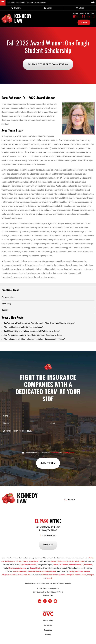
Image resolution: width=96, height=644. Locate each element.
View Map (48, 545)
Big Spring (76, 561)
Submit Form (48, 463)
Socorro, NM (26, 575)
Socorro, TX (79, 565)
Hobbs (82, 561)
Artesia (84, 575)
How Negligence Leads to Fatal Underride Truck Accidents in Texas (33, 335)
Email (48, 8)
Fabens (25, 561)
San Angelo (6, 561)
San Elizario (88, 565)
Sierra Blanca (33, 561)
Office (80, 8)
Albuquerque (6, 575)
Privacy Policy (69, 453)
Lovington (91, 575)
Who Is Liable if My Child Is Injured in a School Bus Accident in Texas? (34, 339)
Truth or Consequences (57, 575)
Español (84, 22)
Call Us (16, 8)
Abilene (91, 558)
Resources (48, 630)
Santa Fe (87, 571)
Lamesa (23, 568)
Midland (53, 561)
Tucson (15, 571)
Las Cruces (79, 571)
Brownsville (32, 565)
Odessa (60, 561)
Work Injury (6, 304)
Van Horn (19, 561)
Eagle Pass (24, 565)
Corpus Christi (35, 568)
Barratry (5, 310)
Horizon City (67, 561)
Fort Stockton (63, 565)
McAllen (11, 568)
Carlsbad (44, 575)
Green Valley (23, 571)
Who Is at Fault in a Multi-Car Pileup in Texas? (23, 327)
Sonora (55, 565)
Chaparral (53, 571)
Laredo (17, 568)
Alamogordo (70, 575)
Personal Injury (8, 297)
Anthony (72, 565)
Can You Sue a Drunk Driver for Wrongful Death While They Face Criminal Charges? (39, 323)
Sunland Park (16, 575)
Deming (72, 571)
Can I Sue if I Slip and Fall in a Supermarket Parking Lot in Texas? (32, 331)
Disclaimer (54, 453)
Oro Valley (45, 571)
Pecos (13, 561)
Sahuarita (31, 571)
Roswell (49, 578)
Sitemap (48, 635)
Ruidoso (78, 575)
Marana (38, 571)
